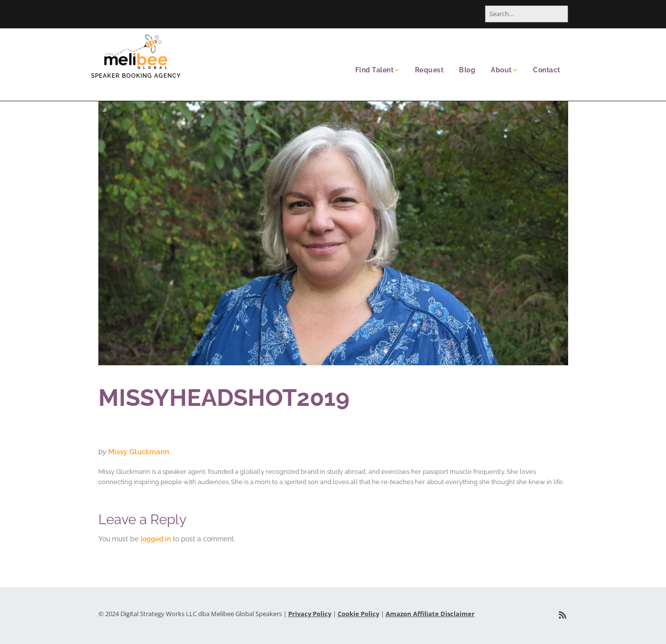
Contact (547, 70)
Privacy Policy (310, 614)
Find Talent (375, 70)
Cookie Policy (358, 614)
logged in (156, 539)
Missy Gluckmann (139, 452)
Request (429, 70)
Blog (467, 70)
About (501, 70)
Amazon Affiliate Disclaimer (430, 614)
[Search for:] (527, 14)
